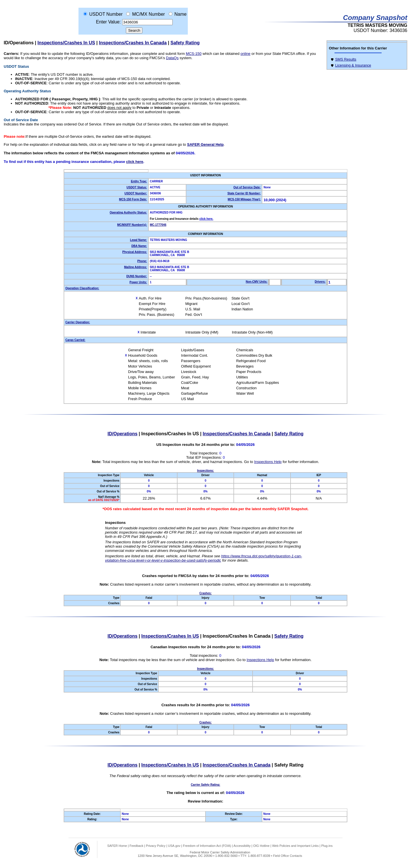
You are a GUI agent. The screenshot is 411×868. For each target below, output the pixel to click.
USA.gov (174, 846)
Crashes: (206, 593)
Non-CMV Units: (257, 282)
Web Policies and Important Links (295, 846)
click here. (206, 219)
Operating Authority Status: (128, 212)
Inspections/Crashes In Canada (133, 43)
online (246, 54)
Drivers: (320, 282)
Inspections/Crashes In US (66, 43)
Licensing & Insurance (353, 65)
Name (181, 14)
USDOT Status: (137, 187)
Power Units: (138, 282)
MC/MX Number (149, 14)
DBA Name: (139, 246)
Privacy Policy (156, 846)
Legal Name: (138, 240)
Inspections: (206, 471)
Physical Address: (135, 252)
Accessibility (242, 846)
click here (135, 162)
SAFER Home (117, 846)
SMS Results (346, 59)
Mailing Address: (136, 267)
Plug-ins (327, 846)
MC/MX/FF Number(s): (132, 225)
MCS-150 (194, 54)
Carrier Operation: (78, 322)
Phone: (142, 261)
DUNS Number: (137, 276)
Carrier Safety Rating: (206, 785)
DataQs (172, 58)
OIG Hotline (261, 846)
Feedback (136, 846)
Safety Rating (185, 43)
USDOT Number (106, 14)
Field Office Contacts (288, 856)
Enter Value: (108, 22)
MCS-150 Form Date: (133, 199)
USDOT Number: (136, 193)
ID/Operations (19, 43)
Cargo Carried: (75, 340)
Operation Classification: (82, 288)
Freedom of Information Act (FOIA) (207, 846)
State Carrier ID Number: (244, 193)
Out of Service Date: (247, 187)
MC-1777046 (158, 225)
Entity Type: (139, 181)
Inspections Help (268, 462)
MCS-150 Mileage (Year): (244, 199)
